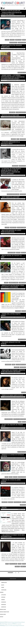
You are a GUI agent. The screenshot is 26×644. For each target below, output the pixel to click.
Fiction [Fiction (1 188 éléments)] (14, 624)
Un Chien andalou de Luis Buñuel (11, 343)
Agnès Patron (5, 502)
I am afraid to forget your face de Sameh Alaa (13, 536)
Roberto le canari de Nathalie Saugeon (12, 456)
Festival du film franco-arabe (13, 194)
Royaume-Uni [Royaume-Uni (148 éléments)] (7, 626)
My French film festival (21, 112)
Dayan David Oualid (9, 419)
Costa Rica (12, 40)
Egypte (7, 564)
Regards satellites (22, 72)
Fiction (20, 422)
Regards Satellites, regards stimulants (11, 46)
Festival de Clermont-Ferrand (20, 419)
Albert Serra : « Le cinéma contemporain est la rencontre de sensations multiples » (13, 77)
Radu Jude (23, 253)
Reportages (4, 605)
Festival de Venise (22, 339)
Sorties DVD (4, 607)
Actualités (4, 595)
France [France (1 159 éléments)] (6, 622)
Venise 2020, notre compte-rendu (11, 315)
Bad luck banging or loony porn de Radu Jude (11, 231)
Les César (24, 311)
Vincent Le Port (22, 283)
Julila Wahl (12, 259)
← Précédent (10, 573)
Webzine (2, 592)
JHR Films (18, 253)
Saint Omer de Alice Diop (11, 197)
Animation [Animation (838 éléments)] (2, 622)
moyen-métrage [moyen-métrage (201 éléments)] (15, 626)
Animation (13, 139)
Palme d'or (17, 566)
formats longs (18, 40)
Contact (2, 617)
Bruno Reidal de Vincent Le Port (11, 256)
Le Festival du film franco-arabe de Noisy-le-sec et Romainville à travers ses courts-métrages (11, 171)
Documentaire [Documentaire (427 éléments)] (19, 624)
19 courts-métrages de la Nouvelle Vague (10, 143)
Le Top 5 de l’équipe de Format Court (12, 426)
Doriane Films (15, 166)
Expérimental (8, 365)
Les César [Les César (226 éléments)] (11, 626)
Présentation (4, 583)
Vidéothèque (23, 139)
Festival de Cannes (18, 502)
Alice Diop (7, 227)
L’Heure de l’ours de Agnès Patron (11, 481)
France (24, 40)
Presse (3, 587)
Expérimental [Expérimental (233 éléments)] (10, 624)
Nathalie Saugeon (22, 477)
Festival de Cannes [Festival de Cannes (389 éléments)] (11, 622)
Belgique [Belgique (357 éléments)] (6, 624)
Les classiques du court (21, 365)
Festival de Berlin (12, 253)
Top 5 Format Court (22, 452)
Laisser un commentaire (19, 16)
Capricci (6, 283)
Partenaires (4, 590)
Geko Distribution (13, 42)
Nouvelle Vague (22, 166)
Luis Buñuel (17, 367)
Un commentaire (21, 80)
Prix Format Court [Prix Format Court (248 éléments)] (21, 626)
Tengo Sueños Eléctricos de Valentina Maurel (11, 13)
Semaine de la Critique (14, 283)
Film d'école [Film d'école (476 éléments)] (2, 624)
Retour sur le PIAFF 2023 (10, 115)
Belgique (7, 40)
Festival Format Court (4, 612)
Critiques (3, 597)
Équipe (4, 508)
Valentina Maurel (22, 42)
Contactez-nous (13, 579)
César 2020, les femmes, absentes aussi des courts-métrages (13, 371)
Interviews (4, 602)
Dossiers (3, 600)
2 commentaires (21, 145)
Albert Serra (12, 112)
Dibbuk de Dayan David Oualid (12, 395)
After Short (18, 311)
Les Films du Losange (21, 227)
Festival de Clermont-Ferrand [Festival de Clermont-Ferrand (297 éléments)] (20, 622)
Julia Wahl (12, 16)
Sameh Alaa (23, 566)
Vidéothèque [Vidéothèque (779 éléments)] (3, 625)
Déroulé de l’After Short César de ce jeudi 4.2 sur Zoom (13, 286)
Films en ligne (3, 614)
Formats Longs (3, 609)
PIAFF (18, 139)
